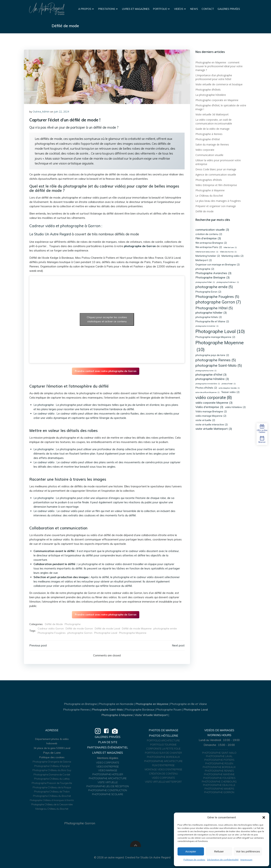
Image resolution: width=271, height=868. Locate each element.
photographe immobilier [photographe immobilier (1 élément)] (207, 326)
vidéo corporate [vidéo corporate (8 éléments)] (214, 397)
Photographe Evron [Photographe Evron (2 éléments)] (208, 292)
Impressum (246, 860)
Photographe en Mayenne (152, 704)
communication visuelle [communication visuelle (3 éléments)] (212, 230)
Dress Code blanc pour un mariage (216, 169)
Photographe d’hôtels (208, 90)
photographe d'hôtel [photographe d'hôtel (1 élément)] (205, 282)
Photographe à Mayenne (210, 190)
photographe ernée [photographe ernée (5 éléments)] (214, 287)
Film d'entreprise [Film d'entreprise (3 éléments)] (208, 238)
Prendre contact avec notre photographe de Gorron (106, 371)
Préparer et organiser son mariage (216, 206)
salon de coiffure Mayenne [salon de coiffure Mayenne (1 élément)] (208, 392)
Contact (208, 9)
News (194, 9)
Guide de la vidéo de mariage (212, 129)
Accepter (191, 851)
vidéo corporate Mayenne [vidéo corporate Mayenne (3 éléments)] (214, 403)
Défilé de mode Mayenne (137, 628)
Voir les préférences (248, 851)
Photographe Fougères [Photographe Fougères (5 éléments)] (217, 297)
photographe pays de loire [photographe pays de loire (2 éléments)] (212, 355)
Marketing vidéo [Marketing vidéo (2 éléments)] (233, 256)
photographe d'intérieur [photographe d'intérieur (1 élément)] (228, 282)
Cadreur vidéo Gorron (51, 628)
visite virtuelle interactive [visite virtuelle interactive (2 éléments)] (212, 425)
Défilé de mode (205, 211)
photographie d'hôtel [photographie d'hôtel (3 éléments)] (211, 375)
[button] (264, 817)
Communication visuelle (209, 155)
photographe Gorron (80, 633)
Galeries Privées (229, 9)
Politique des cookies (52, 757)
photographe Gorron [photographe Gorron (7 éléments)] (218, 302)
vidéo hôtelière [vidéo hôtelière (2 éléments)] (235, 407)
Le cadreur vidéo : (45, 414)
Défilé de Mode (54, 624)
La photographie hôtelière (211, 95)
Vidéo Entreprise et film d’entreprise (216, 185)
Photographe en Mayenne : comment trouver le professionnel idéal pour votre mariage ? (219, 66)
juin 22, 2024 (62, 112)
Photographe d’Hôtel (208, 139)
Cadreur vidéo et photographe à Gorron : (66, 226)
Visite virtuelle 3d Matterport (212, 114)
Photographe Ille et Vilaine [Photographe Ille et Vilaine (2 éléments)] (212, 322)
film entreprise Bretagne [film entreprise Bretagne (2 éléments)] (211, 243)
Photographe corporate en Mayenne (217, 100)
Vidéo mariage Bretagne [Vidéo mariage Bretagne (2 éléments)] (211, 412)
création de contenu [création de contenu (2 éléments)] (209, 234)
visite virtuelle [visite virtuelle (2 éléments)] (205, 420)
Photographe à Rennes (209, 134)
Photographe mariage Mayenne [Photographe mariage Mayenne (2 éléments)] (215, 337)
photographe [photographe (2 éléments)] (205, 269)
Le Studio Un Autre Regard (50, 234)
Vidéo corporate (205, 150)
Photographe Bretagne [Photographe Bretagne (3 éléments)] (213, 278)
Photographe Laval (106, 633)
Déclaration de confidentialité (223, 860)
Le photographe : (44, 405)
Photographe (73, 624)
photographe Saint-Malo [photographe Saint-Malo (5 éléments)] (219, 365)
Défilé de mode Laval (107, 628)
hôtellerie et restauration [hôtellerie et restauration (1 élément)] (207, 252)
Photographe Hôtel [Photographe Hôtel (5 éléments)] (214, 308)
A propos (86, 9)
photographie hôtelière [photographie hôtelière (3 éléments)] (212, 379)
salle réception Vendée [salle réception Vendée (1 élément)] (229, 388)
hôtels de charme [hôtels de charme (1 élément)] (228, 252)
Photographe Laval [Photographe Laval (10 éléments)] (220, 331)
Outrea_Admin (41, 112)
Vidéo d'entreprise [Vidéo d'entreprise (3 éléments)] (209, 407)
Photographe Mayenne (133, 633)
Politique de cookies (194, 860)
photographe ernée (165, 628)
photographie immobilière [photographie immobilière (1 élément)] (208, 384)
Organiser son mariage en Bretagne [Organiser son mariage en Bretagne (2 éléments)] (218, 265)
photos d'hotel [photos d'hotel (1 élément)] (229, 384)
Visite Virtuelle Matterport (151, 715)
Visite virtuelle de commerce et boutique (219, 84)
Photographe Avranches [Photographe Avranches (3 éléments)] (213, 273)
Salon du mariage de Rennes (212, 144)
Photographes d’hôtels (209, 180)
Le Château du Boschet (209, 196)
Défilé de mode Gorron (79, 628)
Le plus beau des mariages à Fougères (218, 201)
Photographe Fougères (52, 633)
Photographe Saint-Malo (107, 710)
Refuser (219, 851)
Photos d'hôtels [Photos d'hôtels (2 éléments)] (206, 388)
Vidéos (180, 9)
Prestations (108, 9)
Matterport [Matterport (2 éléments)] (204, 260)
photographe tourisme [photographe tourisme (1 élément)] (206, 371)
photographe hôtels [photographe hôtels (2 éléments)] (209, 317)
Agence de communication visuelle (216, 175)
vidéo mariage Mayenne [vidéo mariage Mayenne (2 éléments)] (211, 416)
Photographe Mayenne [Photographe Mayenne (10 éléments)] (220, 346)
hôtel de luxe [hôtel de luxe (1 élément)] (230, 247)
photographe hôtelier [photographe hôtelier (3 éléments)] (211, 313)
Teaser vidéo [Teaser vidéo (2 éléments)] (230, 392)
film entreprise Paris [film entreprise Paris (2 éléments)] (209, 247)
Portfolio (162, 9)
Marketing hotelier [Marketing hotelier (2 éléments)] (208, 256)
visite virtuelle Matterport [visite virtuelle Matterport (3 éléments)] (214, 429)
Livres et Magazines (136, 9)
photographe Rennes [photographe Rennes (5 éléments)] (216, 360)
